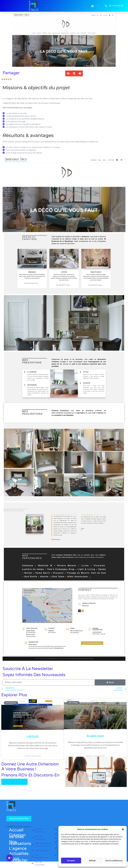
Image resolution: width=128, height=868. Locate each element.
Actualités (17, 854)
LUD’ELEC (33, 737)
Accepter (71, 861)
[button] (123, 829)
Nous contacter (17, 859)
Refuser (92, 861)
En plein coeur (95, 736)
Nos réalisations (17, 843)
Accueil (16, 830)
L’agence (17, 849)
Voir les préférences (114, 861)
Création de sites (17, 836)
